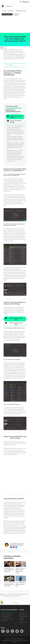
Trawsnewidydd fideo (14, 108)
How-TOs (21, 621)
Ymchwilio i (11, 11)
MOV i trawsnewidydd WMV (7, 619)
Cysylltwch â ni (15, 642)
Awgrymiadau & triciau (21, 11)
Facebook (3, 631)
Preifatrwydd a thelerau (23, 640)
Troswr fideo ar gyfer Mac (6, 615)
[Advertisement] (15, 24)
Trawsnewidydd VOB (5, 617)
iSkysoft (26, 2)
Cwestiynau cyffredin (24, 615)
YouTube (22, 631)
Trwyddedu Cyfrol (23, 622)
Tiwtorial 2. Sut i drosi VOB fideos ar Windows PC (15, 67)
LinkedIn (8, 631)
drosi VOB (20, 545)
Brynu (16, 14)
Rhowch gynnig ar (7, 14)
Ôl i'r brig (15, 603)
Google (12, 631)
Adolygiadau (22, 619)
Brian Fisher (14, 545)
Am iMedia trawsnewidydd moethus (9, 640)
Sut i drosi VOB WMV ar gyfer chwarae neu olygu (20, 584)
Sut (4, 594)
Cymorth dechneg (23, 613)
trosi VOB (8, 594)
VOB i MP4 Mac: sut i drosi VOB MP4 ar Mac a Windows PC (9, 570)
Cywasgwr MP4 (4, 621)
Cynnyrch (4, 11)
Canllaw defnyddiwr (23, 617)
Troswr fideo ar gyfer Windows (7, 613)
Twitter (17, 631)
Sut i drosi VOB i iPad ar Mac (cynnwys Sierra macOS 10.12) (9, 584)
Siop (21, 2)
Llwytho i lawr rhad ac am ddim (16, 117)
